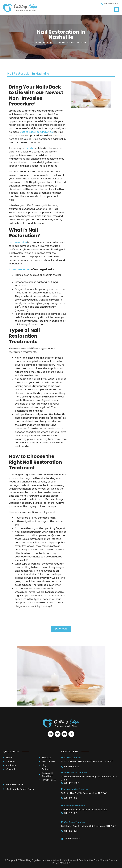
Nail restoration (18, 242)
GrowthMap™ (63, 863)
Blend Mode (100, 860)
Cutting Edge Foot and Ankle (36, 132)
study (30, 148)
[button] (116, 10)
